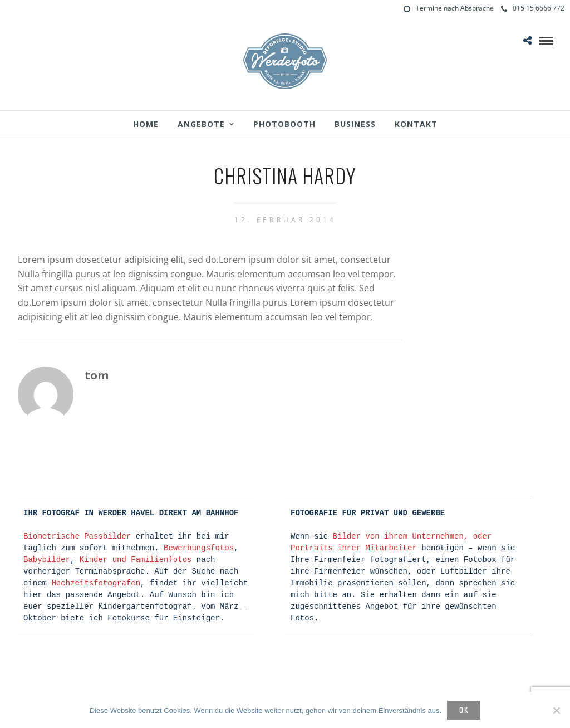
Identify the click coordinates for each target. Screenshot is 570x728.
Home (146, 124)
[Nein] (556, 710)
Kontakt (416, 124)
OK (464, 710)
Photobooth (284, 124)
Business (355, 124)
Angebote (201, 124)
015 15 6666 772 (533, 8)
